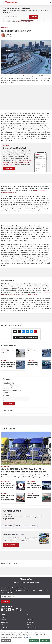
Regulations (5, 467)
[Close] (49, 633)
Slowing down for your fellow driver (33, 364)
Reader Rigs (31, 494)
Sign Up (6, 602)
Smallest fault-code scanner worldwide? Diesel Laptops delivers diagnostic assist (24, 518)
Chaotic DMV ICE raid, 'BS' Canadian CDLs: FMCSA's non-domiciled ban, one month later (24, 470)
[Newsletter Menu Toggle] (50, 3)
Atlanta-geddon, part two (34, 352)
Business (5, 27)
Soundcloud (33, 526)
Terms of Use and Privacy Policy (27, 20)
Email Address (8, 395)
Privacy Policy (18, 21)
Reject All (45, 641)
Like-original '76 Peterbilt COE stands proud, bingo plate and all (8, 485)
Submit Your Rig (11, 545)
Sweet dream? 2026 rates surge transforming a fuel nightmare (8, 498)
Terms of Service (27, 21)
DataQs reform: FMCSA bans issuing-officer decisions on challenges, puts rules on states (34, 485)
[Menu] (2, 3)
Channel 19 (5, 349)
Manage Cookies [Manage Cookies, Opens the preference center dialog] (6, 641)
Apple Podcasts (8, 526)
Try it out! (9, 168)
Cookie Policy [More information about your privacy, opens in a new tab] (28, 637)
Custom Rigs (5, 481)
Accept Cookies (34, 641)
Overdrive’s (17, 162)
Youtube (18, 526)
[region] (26, 637)
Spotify (25, 526)
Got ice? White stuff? (6, 352)
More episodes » (8, 522)
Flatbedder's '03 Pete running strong (34, 497)
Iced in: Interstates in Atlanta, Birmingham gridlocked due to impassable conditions (8, 365)
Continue (9, 404)
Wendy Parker (10, 34)
